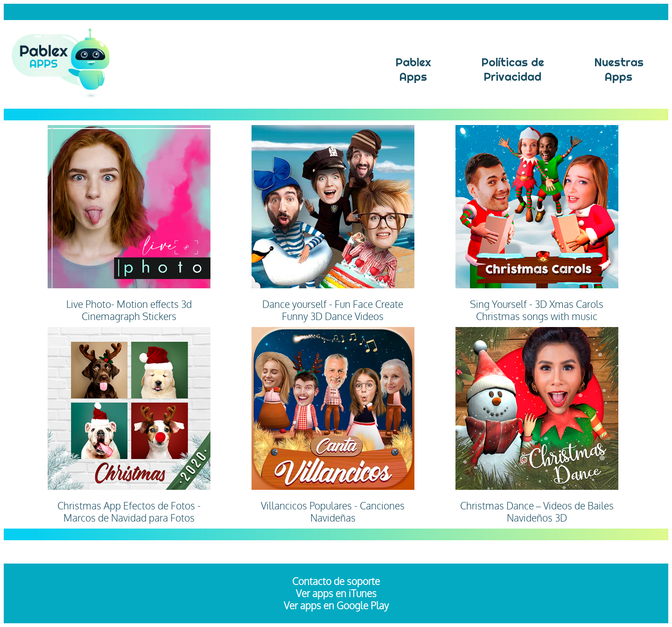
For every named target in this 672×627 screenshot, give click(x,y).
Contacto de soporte (336, 581)
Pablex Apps (413, 70)
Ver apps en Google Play (336, 606)
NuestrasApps (619, 70)
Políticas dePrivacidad (513, 70)
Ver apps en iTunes (336, 593)
